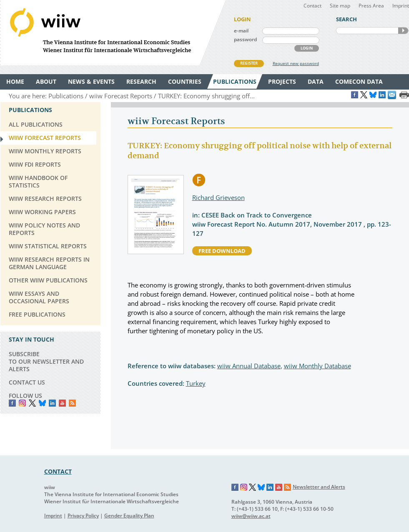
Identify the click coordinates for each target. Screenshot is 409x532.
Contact (312, 6)
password (245, 39)
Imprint (401, 6)
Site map (340, 6)
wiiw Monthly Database (317, 366)
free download (222, 251)
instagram (22, 403)
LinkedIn (52, 403)
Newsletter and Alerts (319, 487)
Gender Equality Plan (129, 516)
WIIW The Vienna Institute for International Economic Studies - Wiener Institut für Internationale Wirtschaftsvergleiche (113, 33)
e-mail (241, 31)
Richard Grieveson (218, 197)
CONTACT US (27, 382)
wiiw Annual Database (249, 366)
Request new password (296, 63)
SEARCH (403, 31)
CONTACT (58, 471)
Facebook (12, 403)
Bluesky (42, 403)
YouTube (62, 403)
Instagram (244, 487)
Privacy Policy (83, 516)
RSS (72, 403)
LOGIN (307, 48)
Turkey (196, 383)
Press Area (371, 6)
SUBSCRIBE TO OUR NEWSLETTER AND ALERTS (46, 361)
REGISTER (249, 63)
